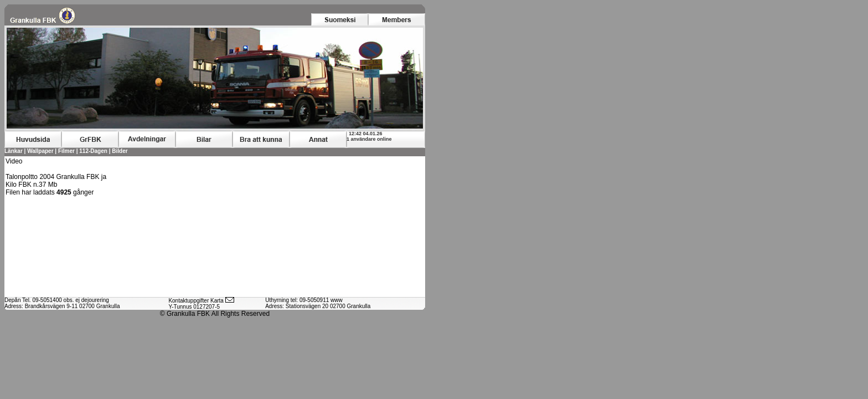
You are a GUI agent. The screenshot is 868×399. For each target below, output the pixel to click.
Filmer (66, 151)
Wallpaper (40, 151)
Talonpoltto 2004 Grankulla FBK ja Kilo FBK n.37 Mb (56, 181)
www (337, 300)
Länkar (14, 151)
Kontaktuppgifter (188, 301)
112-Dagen (94, 151)
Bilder (120, 151)
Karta (217, 301)
